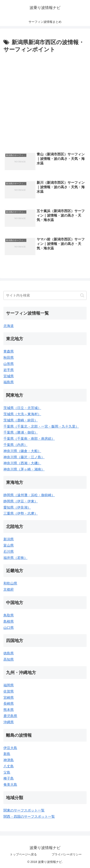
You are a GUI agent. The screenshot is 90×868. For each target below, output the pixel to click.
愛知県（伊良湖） (17, 507)
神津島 (9, 760)
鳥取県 (9, 615)
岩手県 (9, 370)
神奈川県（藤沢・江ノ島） (24, 457)
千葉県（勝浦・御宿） (21, 432)
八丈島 (9, 766)
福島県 (9, 382)
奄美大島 (10, 785)
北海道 (9, 326)
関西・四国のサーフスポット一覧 (29, 817)
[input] (45, 295)
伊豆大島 (10, 748)
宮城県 (9, 376)
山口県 (9, 628)
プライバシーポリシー (67, 854)
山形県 (9, 364)
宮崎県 (9, 698)
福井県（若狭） (15, 558)
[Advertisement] (45, 101)
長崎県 (9, 704)
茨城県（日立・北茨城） (22, 408)
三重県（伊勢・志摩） (21, 513)
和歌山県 (10, 583)
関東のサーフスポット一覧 (24, 810)
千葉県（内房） (15, 445)
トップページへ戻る (23, 854)
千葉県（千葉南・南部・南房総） (29, 439)
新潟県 (9, 539)
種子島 (9, 778)
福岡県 (9, 685)
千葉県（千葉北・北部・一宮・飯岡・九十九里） (41, 426)
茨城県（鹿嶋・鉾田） (21, 420)
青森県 (9, 351)
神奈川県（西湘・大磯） (22, 463)
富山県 (9, 545)
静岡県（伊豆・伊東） (21, 501)
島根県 (9, 621)
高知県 (9, 659)
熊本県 (9, 710)
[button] (82, 295)
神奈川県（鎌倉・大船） (22, 451)
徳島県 (9, 653)
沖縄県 (9, 722)
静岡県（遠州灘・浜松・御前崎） (29, 495)
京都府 (9, 590)
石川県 (9, 552)
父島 (7, 772)
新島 (7, 754)
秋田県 (9, 358)
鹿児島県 (10, 716)
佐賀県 (9, 691)
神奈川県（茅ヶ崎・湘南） (24, 469)
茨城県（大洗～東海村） (22, 414)
